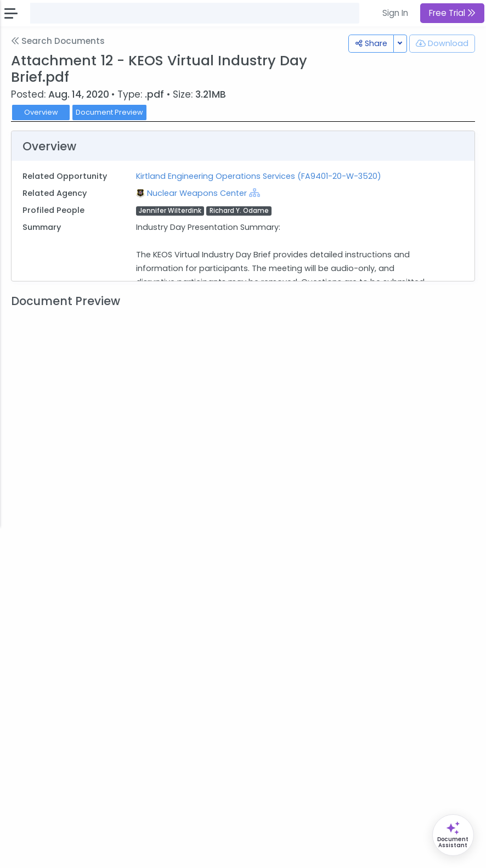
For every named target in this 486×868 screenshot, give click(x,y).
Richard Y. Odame (239, 210)
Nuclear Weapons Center (198, 193)
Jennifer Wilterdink (170, 210)
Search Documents (58, 41)
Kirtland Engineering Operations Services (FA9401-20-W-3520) (259, 176)
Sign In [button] (395, 13)
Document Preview (109, 112)
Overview (41, 112)
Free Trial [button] (452, 13)
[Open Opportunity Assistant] (453, 835)
